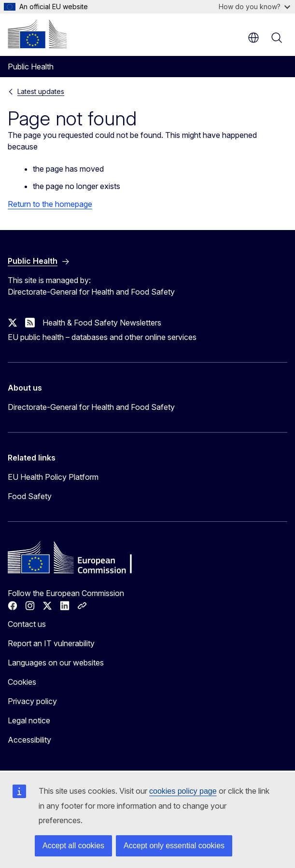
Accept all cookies (73, 846)
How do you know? (254, 7)
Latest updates (41, 91)
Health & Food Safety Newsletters (102, 323)
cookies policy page (183, 791)
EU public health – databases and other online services (102, 337)
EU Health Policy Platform (53, 477)
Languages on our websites (56, 663)
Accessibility (29, 740)
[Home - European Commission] (37, 34)
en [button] (253, 38)
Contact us (27, 624)
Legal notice (29, 720)
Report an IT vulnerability (51, 643)
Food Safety (30, 496)
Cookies (22, 682)
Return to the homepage (50, 204)
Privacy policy (32, 701)
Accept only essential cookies (174, 846)
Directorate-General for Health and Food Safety (91, 407)
